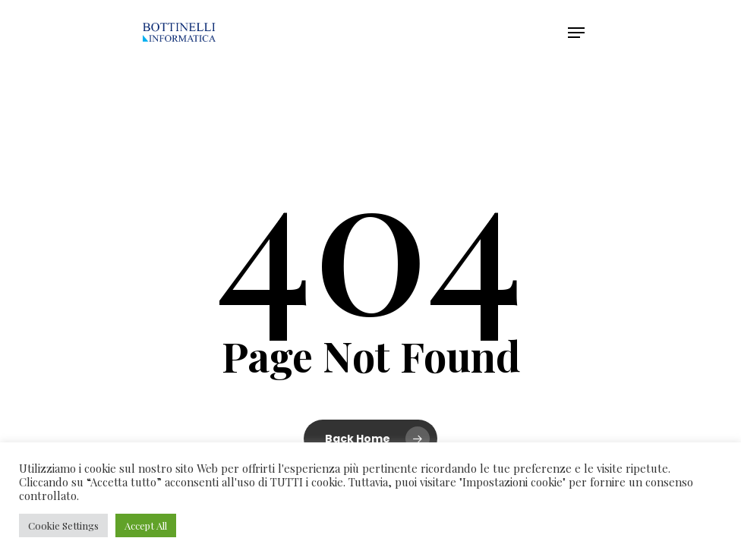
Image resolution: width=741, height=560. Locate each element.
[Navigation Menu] (576, 33)
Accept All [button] (146, 525)
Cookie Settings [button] (63, 525)
